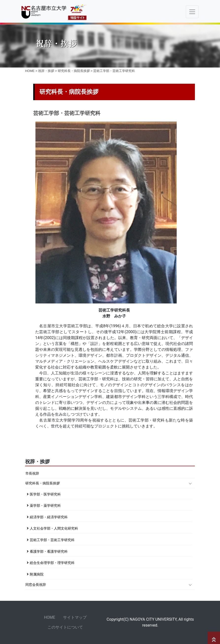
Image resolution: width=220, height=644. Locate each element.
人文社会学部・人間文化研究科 (54, 528)
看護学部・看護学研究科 (49, 552)
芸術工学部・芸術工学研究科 (52, 540)
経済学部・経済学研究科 (49, 517)
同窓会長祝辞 (36, 585)
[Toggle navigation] (192, 12)
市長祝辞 (32, 473)
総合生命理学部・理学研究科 (52, 563)
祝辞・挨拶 (46, 71)
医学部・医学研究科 (45, 494)
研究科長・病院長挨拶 (74, 71)
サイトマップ (75, 617)
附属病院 (37, 574)
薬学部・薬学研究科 (45, 506)
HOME (30, 71)
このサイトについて (65, 627)
